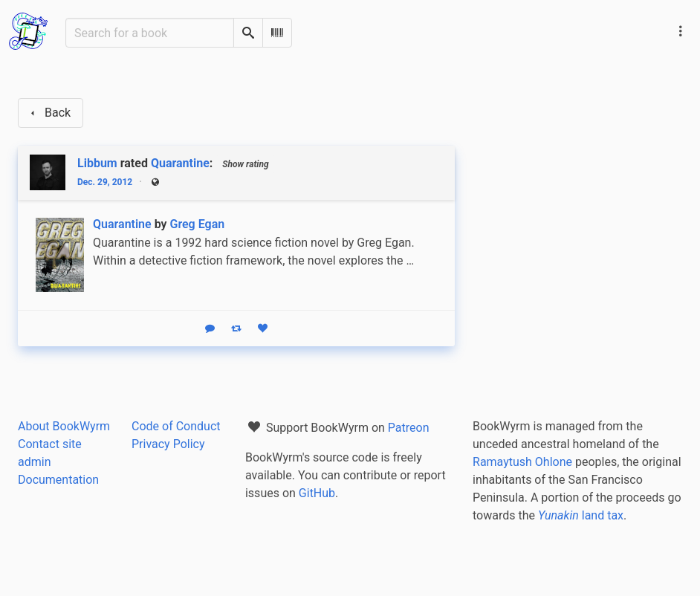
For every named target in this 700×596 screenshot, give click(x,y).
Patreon (409, 428)
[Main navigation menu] (681, 31)
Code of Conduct (176, 426)
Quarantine (180, 163)
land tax (581, 515)
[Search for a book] (150, 33)
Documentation (58, 480)
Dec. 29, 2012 (105, 182)
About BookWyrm (64, 426)
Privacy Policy (168, 444)
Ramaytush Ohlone (522, 462)
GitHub (317, 493)
